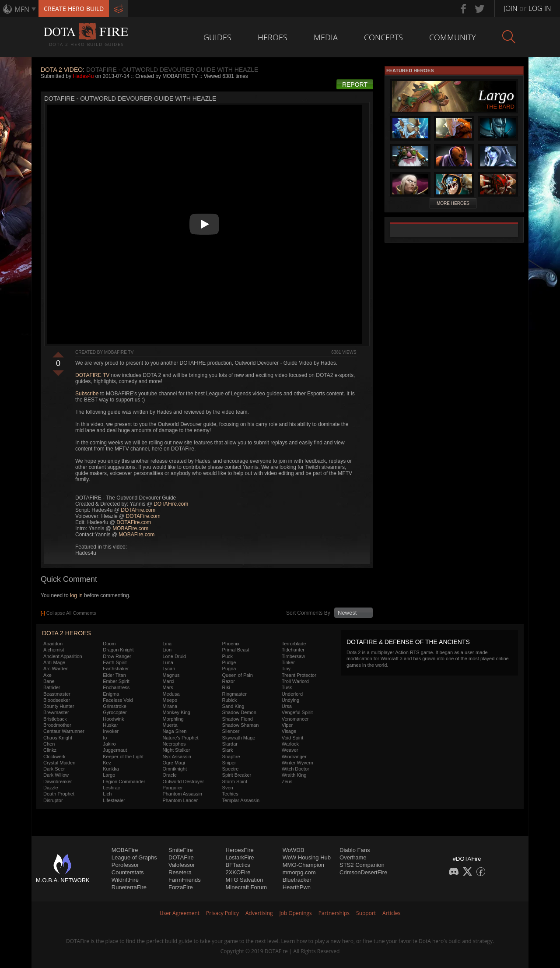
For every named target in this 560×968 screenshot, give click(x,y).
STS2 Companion (362, 865)
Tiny (286, 669)
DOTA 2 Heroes (66, 633)
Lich (107, 794)
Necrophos (174, 744)
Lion (167, 650)
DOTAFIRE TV (92, 375)
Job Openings (296, 913)
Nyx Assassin (177, 757)
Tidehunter (293, 650)
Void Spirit (293, 738)
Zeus (287, 781)
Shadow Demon (239, 712)
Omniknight (175, 769)
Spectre (231, 769)
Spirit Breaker (237, 775)
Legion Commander (124, 781)
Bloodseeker (57, 700)
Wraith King (294, 775)
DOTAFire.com (171, 504)
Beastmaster (57, 694)
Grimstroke (115, 706)
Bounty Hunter (59, 706)
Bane (49, 681)
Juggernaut (115, 750)
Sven (228, 788)
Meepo (170, 700)
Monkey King (176, 712)
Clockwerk (54, 757)
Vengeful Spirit (297, 712)
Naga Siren (174, 731)
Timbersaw (293, 656)
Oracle (169, 775)
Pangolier (172, 788)
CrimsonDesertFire (363, 872)
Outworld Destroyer (183, 781)
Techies (230, 794)
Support (366, 913)
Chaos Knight (58, 738)
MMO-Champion (303, 865)
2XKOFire (238, 872)
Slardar (230, 744)
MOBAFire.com (130, 528)
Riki (226, 687)
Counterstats (128, 872)
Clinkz (50, 750)
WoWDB (294, 850)
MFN (22, 9)
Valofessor (182, 865)
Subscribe (87, 394)
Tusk (287, 687)
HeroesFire (239, 850)
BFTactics (238, 865)
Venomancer (295, 719)
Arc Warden (56, 669)
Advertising (259, 913)
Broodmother (57, 725)
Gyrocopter (115, 712)
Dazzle (51, 788)
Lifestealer (114, 800)
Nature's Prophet (180, 738)
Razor (229, 681)
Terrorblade (294, 644)
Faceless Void (118, 700)
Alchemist (54, 650)
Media (326, 37)
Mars (168, 687)
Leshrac (111, 788)
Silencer (231, 731)
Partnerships (334, 913)
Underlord (292, 694)
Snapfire (231, 757)
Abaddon (53, 644)
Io (105, 738)
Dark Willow (56, 775)
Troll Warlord (295, 681)
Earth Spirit (115, 662)
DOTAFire (181, 857)
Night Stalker (176, 750)
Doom (109, 644)
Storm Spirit (235, 781)
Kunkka (111, 769)
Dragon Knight (118, 650)
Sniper (229, 763)
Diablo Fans (355, 850)
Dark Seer (54, 769)
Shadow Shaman (241, 725)
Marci (168, 681)
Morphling (173, 719)
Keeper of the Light (123, 757)
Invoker (111, 731)
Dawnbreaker (58, 781)
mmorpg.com (299, 872)
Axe (47, 675)
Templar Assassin (241, 800)
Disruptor (53, 800)
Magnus (171, 675)
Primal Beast (236, 650)
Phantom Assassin (182, 794)
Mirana (170, 706)
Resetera (180, 872)
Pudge (229, 662)
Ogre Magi (173, 763)
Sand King (233, 706)
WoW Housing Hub (307, 857)
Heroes (273, 37)
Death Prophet (59, 794)
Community (453, 37)
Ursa (287, 706)
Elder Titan (114, 675)
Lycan (169, 669)
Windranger (294, 757)
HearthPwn (297, 887)
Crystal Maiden (59, 763)
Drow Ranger (117, 656)
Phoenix (231, 644)
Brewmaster (56, 712)
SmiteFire (181, 850)
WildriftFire (125, 880)
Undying (290, 700)
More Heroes (453, 203)
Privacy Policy (222, 913)
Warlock (290, 744)
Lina (167, 644)
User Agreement (180, 913)
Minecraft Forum (246, 887)
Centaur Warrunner (64, 731)
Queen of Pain (238, 675)
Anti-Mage (54, 662)
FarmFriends (185, 880)
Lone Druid (174, 656)
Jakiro (109, 744)
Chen (49, 744)
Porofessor (125, 865)
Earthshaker (116, 669)
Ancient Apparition (63, 656)
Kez (107, 763)
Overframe (353, 857)
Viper (287, 725)
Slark (228, 750)
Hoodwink (113, 719)
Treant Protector (299, 675)
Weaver (290, 750)
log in (76, 595)
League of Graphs (134, 857)
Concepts (383, 37)
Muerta (170, 725)
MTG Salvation (244, 880)
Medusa (171, 694)
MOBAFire (125, 850)
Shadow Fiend (238, 719)
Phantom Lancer (180, 800)
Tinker (288, 662)
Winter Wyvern (297, 763)
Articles (391, 913)
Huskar (110, 725)
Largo (109, 775)
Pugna (229, 669)
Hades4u (83, 76)
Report (355, 84)
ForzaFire (181, 887)
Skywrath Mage (239, 738)
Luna (168, 662)
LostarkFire (240, 857)
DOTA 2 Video (62, 70)
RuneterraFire (129, 887)
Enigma (111, 694)
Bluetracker (297, 880)
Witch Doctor (296, 769)
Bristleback (55, 719)
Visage (289, 731)
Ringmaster (234, 694)
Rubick (230, 700)
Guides (217, 37)
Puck (227, 656)
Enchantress (116, 687)
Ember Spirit (116, 681)
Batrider (52, 687)
